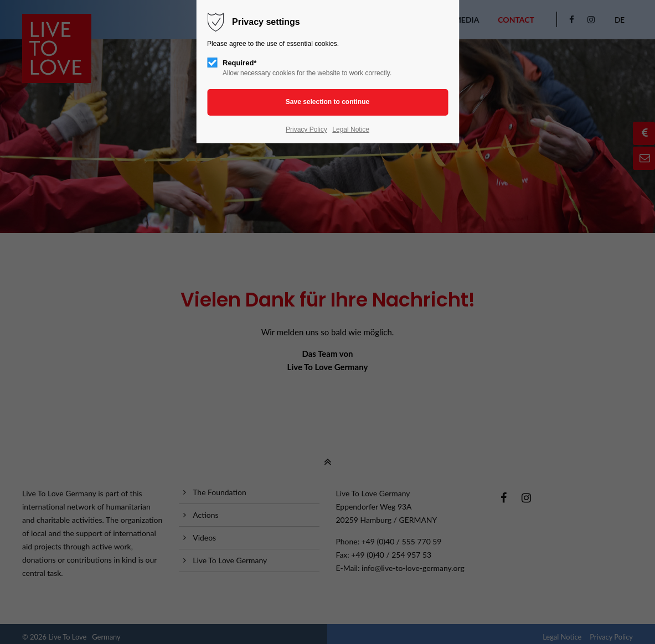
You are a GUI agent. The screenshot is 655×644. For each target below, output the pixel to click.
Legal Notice (351, 129)
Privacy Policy (306, 129)
